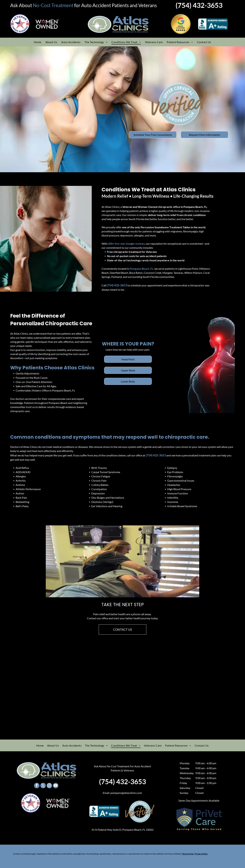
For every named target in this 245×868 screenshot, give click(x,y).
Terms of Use (188, 854)
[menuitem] (38, 42)
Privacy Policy (201, 854)
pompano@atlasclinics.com (126, 793)
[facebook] (37, 786)
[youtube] (56, 786)
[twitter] (43, 786)
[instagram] (49, 786)
